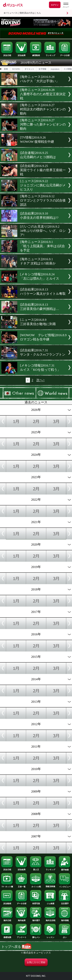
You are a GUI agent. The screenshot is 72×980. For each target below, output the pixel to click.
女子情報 (42, 69)
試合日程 (7, 54)
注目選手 (65, 903)
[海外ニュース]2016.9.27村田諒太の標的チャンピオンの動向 (43, 109)
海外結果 (22, 920)
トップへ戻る (16, 947)
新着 (6, 69)
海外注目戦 (50, 920)
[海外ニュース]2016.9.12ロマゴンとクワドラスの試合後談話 (43, 200)
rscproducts (55, 69)
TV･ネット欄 (7, 886)
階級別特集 (50, 886)
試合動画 (7, 903)
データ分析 (65, 54)
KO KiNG (16, 69)
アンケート (22, 936)
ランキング (50, 54)
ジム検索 (50, 903)
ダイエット (29, 69)
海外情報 (65, 920)
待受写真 (36, 903)
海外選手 (36, 920)
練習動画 (36, 54)
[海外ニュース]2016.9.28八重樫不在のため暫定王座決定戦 (43, 94)
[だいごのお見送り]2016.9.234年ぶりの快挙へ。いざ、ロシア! (43, 231)
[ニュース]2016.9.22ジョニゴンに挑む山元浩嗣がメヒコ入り (43, 185)
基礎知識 (7, 936)
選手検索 (65, 869)
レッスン (50, 936)
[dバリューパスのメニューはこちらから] (66, 5)
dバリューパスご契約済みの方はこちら (22, 13)
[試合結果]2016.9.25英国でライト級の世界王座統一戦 (43, 170)
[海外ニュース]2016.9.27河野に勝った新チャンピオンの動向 (43, 124)
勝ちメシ (36, 936)
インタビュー (65, 886)
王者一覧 (22, 886)
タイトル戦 (36, 886)
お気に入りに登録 (36, 962)
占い (65, 936)
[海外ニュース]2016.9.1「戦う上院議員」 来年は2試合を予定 (42, 246)
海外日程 (7, 920)
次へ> (40, 380)
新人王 (36, 869)
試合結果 (22, 54)
